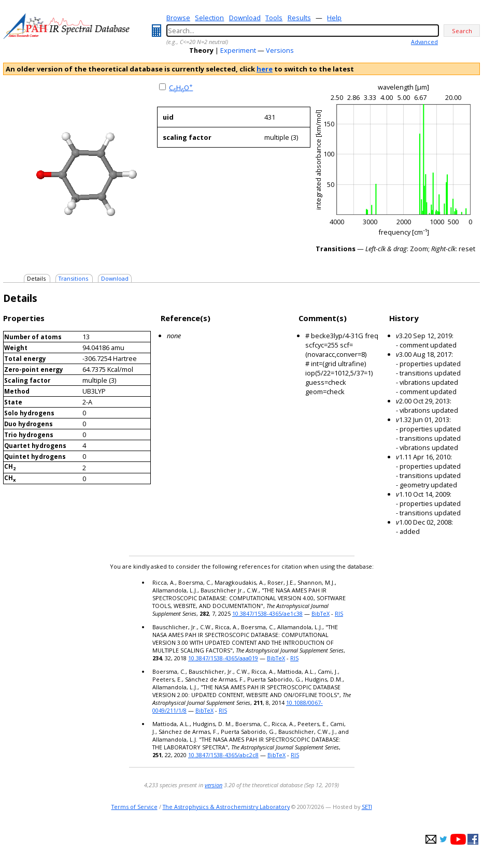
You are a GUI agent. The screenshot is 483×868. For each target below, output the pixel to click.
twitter (443, 839)
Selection (209, 18)
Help (334, 18)
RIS (339, 613)
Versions (280, 50)
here (265, 69)
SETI (367, 807)
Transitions (73, 278)
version (214, 785)
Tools (274, 18)
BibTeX (321, 613)
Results (299, 18)
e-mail (431, 839)
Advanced (424, 42)
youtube (458, 839)
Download (245, 18)
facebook (473, 839)
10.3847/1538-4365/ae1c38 (267, 613)
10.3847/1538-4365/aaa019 (223, 658)
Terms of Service (134, 807)
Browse (178, 18)
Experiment (238, 50)
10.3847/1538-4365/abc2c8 (223, 755)
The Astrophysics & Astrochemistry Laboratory (226, 807)
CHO (181, 88)
